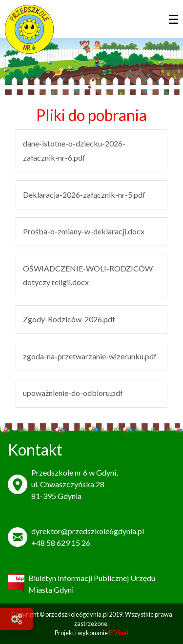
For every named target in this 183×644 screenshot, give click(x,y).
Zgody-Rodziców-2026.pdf (69, 319)
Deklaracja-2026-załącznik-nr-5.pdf (84, 195)
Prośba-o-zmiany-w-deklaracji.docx (84, 231)
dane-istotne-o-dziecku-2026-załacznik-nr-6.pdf (74, 150)
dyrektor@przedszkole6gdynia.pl (88, 531)
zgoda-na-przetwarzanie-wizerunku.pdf (90, 356)
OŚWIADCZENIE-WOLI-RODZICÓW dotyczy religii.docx (88, 275)
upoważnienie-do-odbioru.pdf (73, 393)
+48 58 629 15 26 (61, 543)
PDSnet (119, 633)
